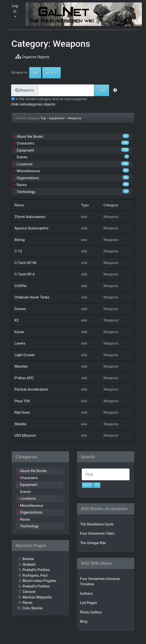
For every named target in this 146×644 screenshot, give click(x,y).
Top (43, 118)
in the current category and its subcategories (49, 99)
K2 (17, 320)
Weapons (74, 118)
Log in (15, 9)
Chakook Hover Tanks (32, 297)
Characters (26, 143)
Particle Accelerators (31, 389)
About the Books (30, 137)
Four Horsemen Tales (97, 533)
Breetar (28, 559)
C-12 (18, 251)
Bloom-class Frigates (39, 581)
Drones (20, 309)
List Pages (88, 603)
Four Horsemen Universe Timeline (100, 582)
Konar (19, 332)
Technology (26, 192)
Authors (86, 594)
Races (22, 185)
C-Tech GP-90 (26, 263)
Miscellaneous (28, 171)
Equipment (57, 118)
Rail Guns (22, 412)
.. (12, 130)
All (35, 73)
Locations (25, 164)
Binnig (20, 240)
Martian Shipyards (37, 597)
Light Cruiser (25, 355)
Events (22, 157)
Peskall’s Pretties (36, 586)
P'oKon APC (24, 378)
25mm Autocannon (30, 217)
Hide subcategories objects (33, 104)
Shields (20, 424)
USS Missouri (25, 435)
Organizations (28, 178)
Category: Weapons (51, 44)
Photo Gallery (91, 612)
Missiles (21, 366)
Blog (84, 621)
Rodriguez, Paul (35, 575)
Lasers (20, 343)
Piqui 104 (22, 401)
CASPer (21, 286)
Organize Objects (32, 57)
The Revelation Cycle (97, 524)
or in (54, 72)
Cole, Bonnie (33, 608)
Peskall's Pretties (36, 570)
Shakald (29, 564)
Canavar (29, 592)
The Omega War (93, 543)
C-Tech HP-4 (25, 274)
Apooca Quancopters (32, 228)
